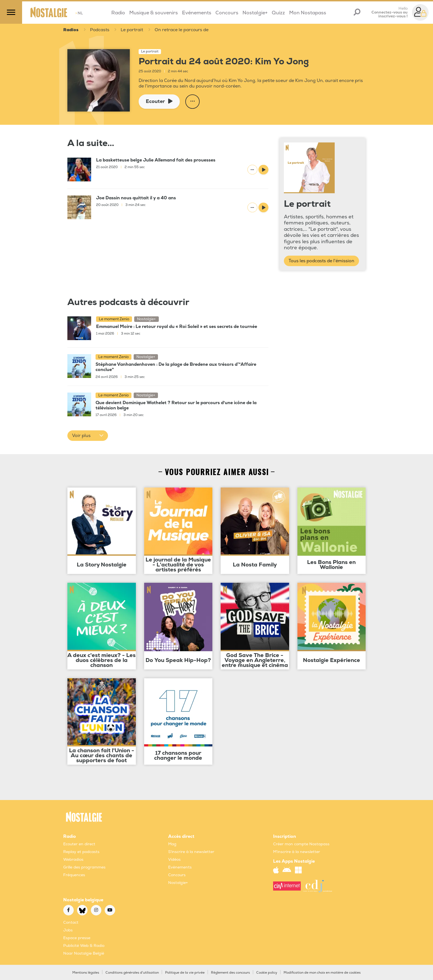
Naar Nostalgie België (84, 954)
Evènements (180, 868)
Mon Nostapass (308, 13)
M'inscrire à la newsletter (297, 852)
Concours (227, 13)
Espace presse (77, 938)
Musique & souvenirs (154, 13)
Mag (172, 844)
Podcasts (100, 30)
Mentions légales (86, 973)
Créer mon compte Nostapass (301, 844)
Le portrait (133, 30)
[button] (88, 436)
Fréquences (74, 875)
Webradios (73, 860)
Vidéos (174, 860)
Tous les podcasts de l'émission (321, 261)
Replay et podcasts (81, 852)
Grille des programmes (84, 868)
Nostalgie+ (255, 13)
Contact (71, 923)
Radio (118, 13)
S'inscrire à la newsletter (191, 852)
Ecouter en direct (79, 844)
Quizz (278, 13)
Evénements (197, 13)
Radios (71, 30)
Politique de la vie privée (185, 973)
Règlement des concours (230, 973)
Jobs (68, 930)
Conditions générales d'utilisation (132, 973)
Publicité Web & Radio (84, 946)
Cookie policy (267, 973)
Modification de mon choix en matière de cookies (322, 973)
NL (79, 13)
